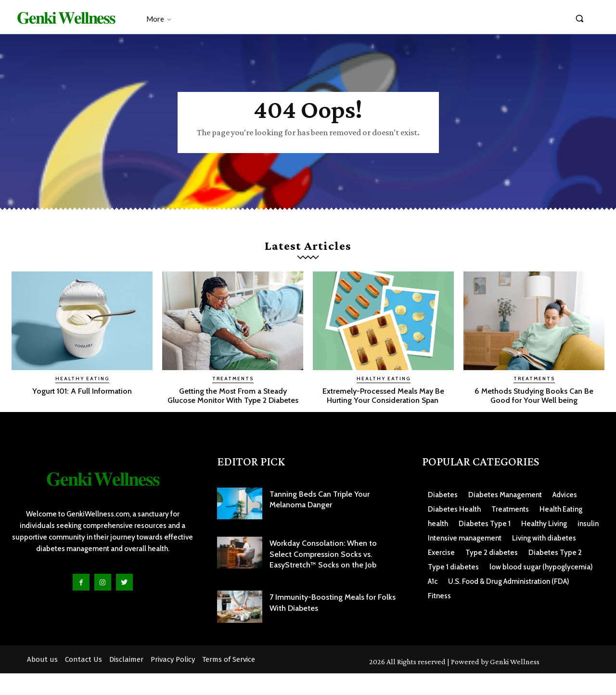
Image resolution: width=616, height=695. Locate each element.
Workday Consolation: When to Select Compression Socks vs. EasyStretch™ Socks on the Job (323, 576)
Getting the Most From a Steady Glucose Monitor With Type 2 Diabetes (233, 412)
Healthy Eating (82, 391)
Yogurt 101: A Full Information (82, 403)
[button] (579, 18)
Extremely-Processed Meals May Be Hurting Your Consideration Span (383, 412)
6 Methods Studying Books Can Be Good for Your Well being (534, 408)
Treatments (233, 391)
